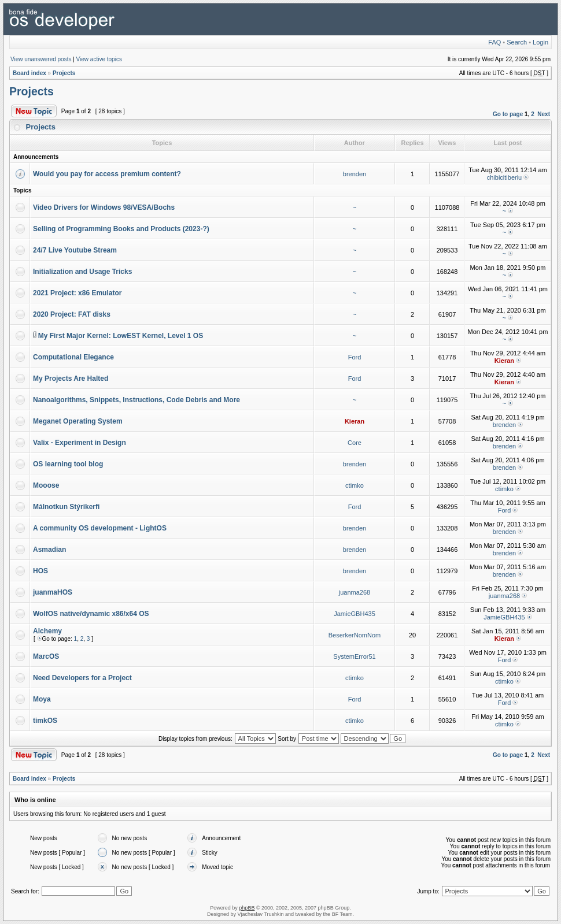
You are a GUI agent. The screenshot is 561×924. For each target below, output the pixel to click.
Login (540, 42)
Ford (355, 357)
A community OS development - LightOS (100, 528)
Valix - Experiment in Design (80, 443)
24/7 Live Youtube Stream (75, 250)
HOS (40, 571)
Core (355, 443)
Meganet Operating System (78, 421)
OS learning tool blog (68, 464)
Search (517, 42)
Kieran (504, 361)
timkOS (45, 721)
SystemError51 (354, 656)
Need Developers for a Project (82, 678)
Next (544, 114)
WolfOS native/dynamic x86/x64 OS (91, 614)
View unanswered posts (41, 59)
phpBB (247, 908)
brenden (355, 174)
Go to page (508, 114)
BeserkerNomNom (355, 635)
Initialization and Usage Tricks (82, 272)
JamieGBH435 (355, 614)
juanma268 (355, 592)
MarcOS (46, 656)
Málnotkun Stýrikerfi (66, 507)
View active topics (99, 59)
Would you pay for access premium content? (107, 174)
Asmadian (49, 550)
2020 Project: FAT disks (72, 314)
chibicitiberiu (505, 177)
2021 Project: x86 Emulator (77, 293)
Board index (29, 73)
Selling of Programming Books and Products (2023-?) (121, 229)
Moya (42, 699)
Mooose (46, 485)
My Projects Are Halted (71, 378)
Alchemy (47, 631)
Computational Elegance (73, 357)
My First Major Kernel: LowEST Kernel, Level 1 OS (121, 336)
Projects (64, 73)
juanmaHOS (53, 592)
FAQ (494, 42)
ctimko (355, 485)
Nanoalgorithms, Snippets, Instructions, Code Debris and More (136, 400)
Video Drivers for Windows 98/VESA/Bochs (104, 207)
